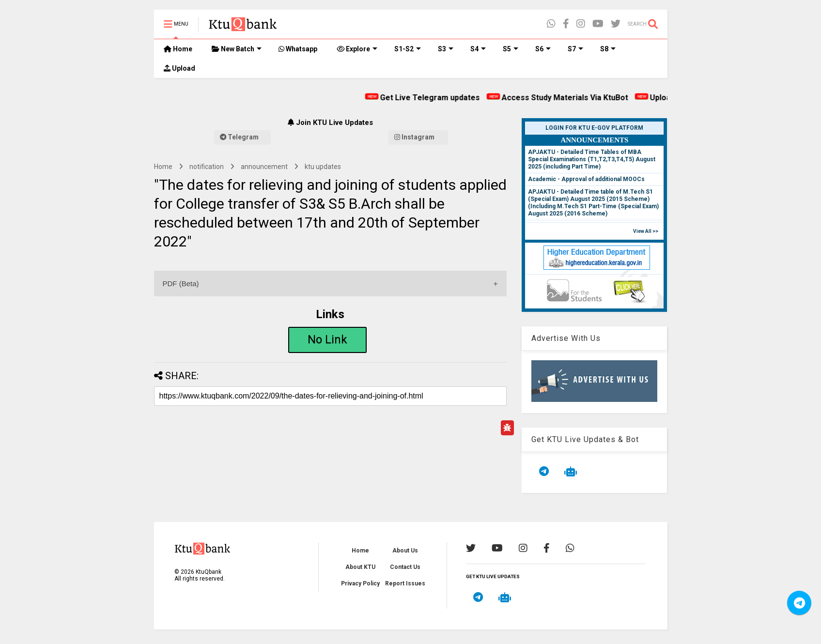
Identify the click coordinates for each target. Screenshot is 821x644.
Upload (179, 68)
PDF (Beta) (181, 284)
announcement (264, 167)
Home (178, 49)
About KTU (360, 567)
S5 (511, 49)
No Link (327, 339)
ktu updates (323, 167)
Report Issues (405, 583)
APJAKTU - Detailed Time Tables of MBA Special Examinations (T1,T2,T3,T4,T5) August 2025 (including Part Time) (592, 159)
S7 (575, 49)
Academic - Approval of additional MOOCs (586, 179)
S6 (543, 49)
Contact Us (405, 567)
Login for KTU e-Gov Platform (594, 128)
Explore (357, 49)
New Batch (237, 49)
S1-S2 (408, 49)
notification (207, 167)
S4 (478, 49)
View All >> (646, 231)
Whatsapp (298, 49)
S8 (608, 49)
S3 (446, 49)
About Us (405, 551)
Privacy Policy (360, 583)
